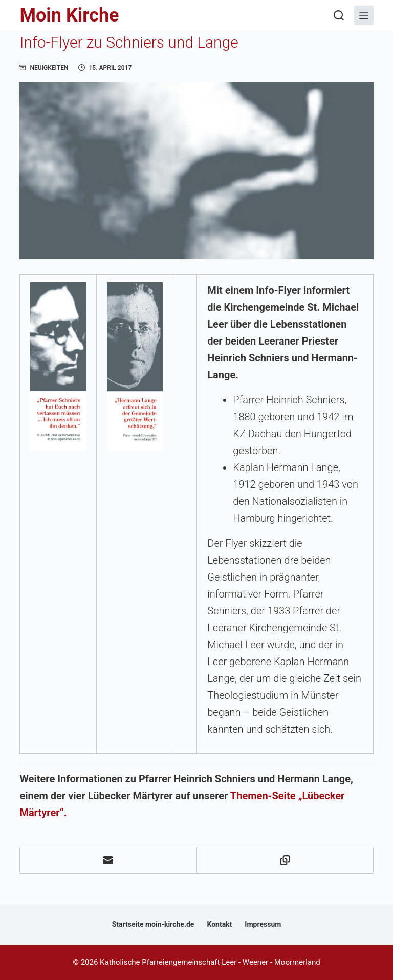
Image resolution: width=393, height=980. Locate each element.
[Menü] (364, 15)
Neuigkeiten (49, 68)
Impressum (263, 924)
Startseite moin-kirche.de (153, 924)
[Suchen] (339, 15)
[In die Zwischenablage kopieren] (285, 860)
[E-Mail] (108, 860)
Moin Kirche (69, 15)
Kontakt (219, 924)
